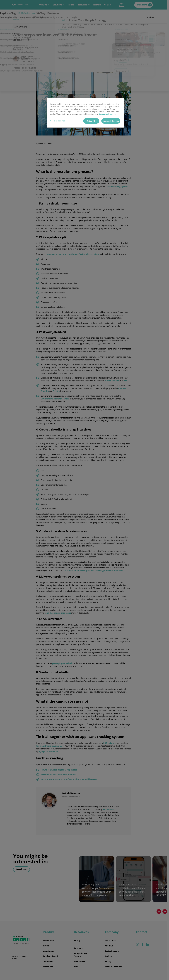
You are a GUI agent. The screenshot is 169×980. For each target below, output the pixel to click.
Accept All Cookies (111, 121)
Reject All (91, 121)
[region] (85, 113)
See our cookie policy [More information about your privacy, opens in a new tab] (107, 114)
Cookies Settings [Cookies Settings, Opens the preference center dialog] (58, 121)
